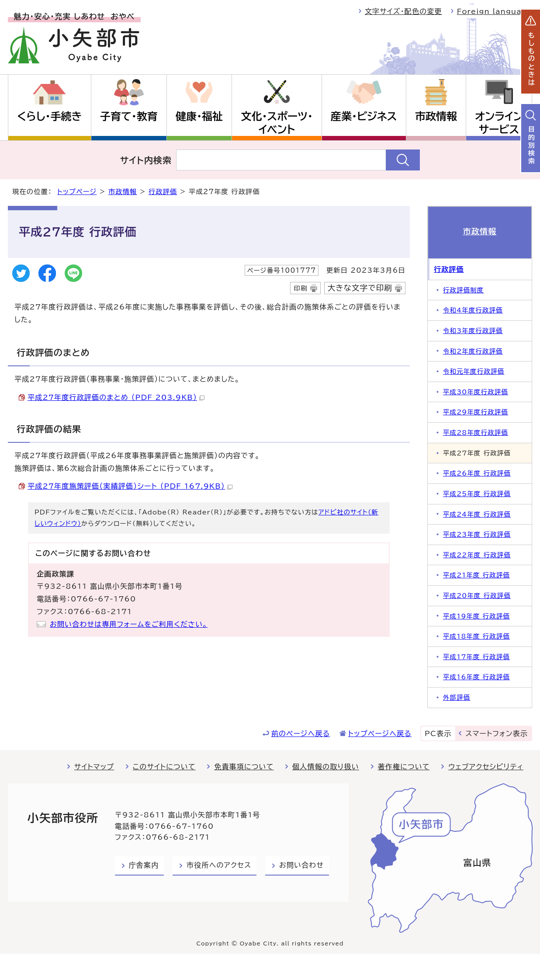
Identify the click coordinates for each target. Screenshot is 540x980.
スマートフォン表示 (497, 733)
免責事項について (244, 767)
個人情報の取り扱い (326, 767)
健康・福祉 (199, 116)
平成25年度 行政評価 (477, 494)
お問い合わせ (301, 865)
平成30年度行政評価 (476, 392)
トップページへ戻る (380, 733)
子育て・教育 (129, 116)
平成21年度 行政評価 (476, 575)
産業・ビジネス (364, 116)
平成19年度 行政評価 (476, 616)
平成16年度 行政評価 (476, 677)
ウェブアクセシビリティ (486, 767)
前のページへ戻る (301, 733)
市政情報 (436, 116)
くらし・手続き (49, 116)
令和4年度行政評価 (473, 310)
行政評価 (163, 192)
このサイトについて (164, 767)
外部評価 (457, 697)
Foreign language (495, 11)
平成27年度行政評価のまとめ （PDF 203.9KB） (116, 397)
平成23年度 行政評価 (477, 534)
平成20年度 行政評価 (477, 596)
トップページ (77, 192)
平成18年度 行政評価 (476, 636)
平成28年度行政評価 (476, 433)
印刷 (300, 288)
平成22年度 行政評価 (477, 555)
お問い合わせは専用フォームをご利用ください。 (129, 624)
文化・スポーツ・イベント (277, 123)
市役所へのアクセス (219, 865)
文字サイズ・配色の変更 (403, 11)
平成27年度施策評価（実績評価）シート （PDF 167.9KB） (130, 486)
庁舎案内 (144, 865)
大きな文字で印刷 (360, 288)
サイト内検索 (146, 160)
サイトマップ (94, 767)
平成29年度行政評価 (476, 412)
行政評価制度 (464, 290)
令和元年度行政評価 (474, 371)
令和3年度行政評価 (473, 331)
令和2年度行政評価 (473, 351)
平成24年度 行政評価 (477, 514)
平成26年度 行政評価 (477, 473)
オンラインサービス (499, 123)
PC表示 (438, 733)
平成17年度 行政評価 (476, 657)
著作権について (404, 767)
